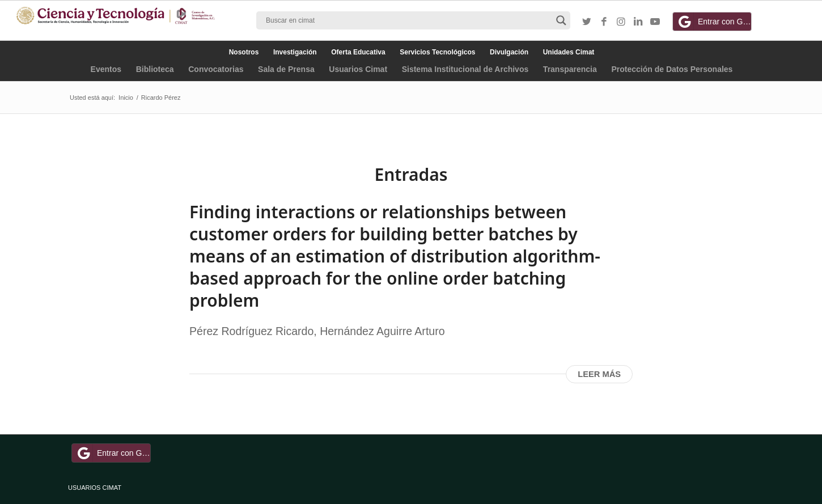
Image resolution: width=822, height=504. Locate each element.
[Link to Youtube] (655, 22)
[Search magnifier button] (561, 20)
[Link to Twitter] (587, 22)
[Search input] (408, 20)
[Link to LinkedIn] (638, 22)
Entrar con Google (714, 22)
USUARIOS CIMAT (95, 488)
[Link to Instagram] (621, 22)
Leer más (599, 374)
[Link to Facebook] (604, 22)
